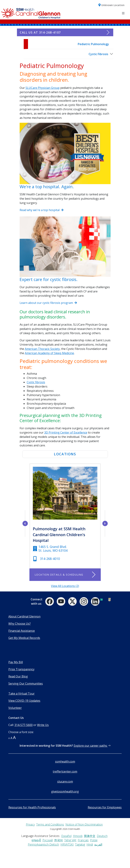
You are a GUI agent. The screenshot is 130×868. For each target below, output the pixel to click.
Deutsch (102, 836)
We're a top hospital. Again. (47, 187)
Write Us (43, 725)
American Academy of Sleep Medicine (49, 353)
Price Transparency (21, 669)
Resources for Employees (105, 807)
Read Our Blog (18, 676)
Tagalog (80, 844)
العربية (98, 844)
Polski (94, 840)
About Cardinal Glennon (24, 616)
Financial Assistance (22, 631)
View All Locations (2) (65, 586)
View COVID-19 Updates (24, 701)
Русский (48, 840)
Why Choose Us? (20, 624)
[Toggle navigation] (123, 13)
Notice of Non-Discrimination (84, 824)
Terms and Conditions (50, 824)
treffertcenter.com (65, 771)
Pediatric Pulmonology (93, 44)
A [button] (9, 738)
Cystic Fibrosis (98, 54)
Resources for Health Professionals (32, 807)
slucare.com (65, 781)
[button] (111, 5)
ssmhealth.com (65, 761)
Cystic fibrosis (36, 382)
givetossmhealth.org (65, 791)
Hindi (90, 844)
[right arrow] (105, 523)
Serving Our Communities (26, 684)
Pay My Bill (16, 662)
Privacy (30, 824)
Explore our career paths (92, 746)
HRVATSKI (67, 844)
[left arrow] (25, 523)
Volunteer (15, 708)
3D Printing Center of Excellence (66, 432)
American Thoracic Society (42, 349)
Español (66, 836)
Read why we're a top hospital (42, 210)
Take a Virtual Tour (21, 694)
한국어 (58, 840)
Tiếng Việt (70, 840)
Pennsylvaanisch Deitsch (43, 844)
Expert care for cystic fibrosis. (49, 279)
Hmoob (78, 836)
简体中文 (90, 836)
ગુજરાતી (36, 840)
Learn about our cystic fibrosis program (48, 303)
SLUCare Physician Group (43, 88)
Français (83, 840)
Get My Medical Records (24, 638)
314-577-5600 (24, 725)
